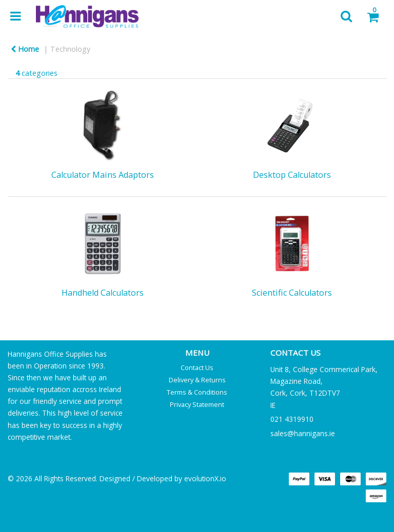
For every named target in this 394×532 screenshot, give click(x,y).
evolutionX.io (205, 478)
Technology (70, 49)
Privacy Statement (197, 404)
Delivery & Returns (197, 380)
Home (25, 49)
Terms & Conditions (197, 392)
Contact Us (197, 367)
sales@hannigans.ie (303, 433)
